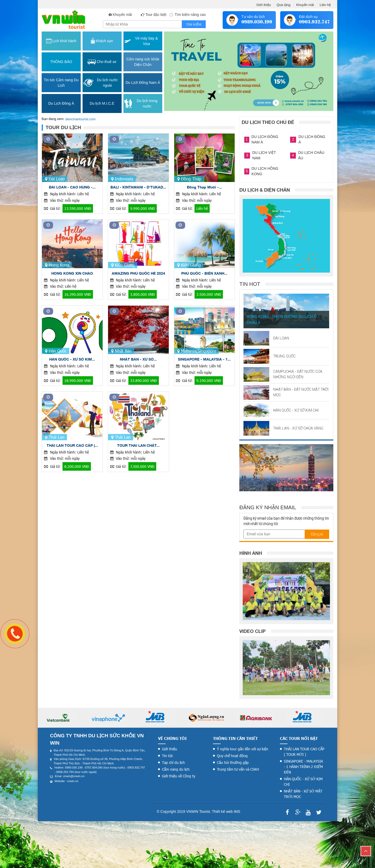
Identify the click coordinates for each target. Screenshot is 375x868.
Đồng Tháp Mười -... (204, 187)
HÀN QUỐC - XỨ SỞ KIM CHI (303, 782)
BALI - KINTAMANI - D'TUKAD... (138, 187)
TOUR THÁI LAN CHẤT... (138, 445)
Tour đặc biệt (156, 15)
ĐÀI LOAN (281, 338)
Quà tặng (283, 5)
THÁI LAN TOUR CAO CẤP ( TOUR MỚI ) (304, 752)
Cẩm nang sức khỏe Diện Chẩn (143, 62)
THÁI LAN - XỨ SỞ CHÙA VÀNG (298, 428)
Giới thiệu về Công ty (179, 776)
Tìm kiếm (194, 24)
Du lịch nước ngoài (101, 83)
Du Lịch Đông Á (61, 103)
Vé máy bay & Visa (141, 41)
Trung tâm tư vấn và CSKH (238, 769)
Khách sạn (102, 41)
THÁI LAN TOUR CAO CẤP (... (72, 445)
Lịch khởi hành (61, 41)
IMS (237, 812)
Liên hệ (325, 5)
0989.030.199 (257, 22)
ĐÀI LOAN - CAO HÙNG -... (72, 187)
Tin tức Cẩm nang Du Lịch (61, 83)
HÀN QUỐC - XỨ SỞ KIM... (72, 359)
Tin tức (167, 756)
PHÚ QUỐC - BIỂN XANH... (204, 273)
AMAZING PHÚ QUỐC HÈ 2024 (138, 273)
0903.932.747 (314, 22)
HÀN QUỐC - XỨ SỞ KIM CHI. (296, 410)
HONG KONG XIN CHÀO (72, 273)
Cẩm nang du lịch (176, 769)
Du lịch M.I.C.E (102, 103)
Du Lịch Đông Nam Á (143, 83)
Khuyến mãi (305, 5)
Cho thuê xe (102, 62)
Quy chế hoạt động (232, 756)
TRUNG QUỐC (284, 356)
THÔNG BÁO (61, 62)
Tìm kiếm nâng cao (188, 15)
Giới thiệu (263, 5)
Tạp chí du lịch (173, 762)
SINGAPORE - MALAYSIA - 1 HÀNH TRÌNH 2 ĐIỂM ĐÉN (303, 767)
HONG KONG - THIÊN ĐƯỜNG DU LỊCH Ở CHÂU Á (281, 320)
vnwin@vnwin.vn (74, 776)
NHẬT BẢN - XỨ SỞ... (138, 359)
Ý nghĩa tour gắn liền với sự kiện (243, 749)
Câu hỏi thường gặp (233, 762)
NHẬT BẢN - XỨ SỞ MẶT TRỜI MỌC (303, 794)
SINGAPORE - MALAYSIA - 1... (204, 359)
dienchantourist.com (80, 119)
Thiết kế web (222, 812)
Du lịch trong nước (141, 103)
